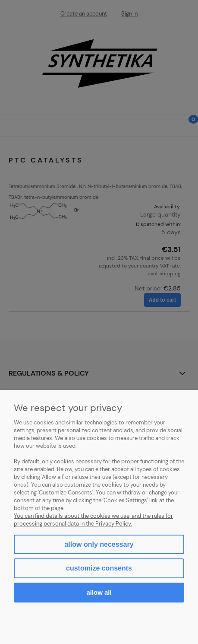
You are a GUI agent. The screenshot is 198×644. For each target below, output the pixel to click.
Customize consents (99, 568)
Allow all (99, 592)
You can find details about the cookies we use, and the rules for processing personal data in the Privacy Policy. (93, 520)
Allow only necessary (99, 544)
